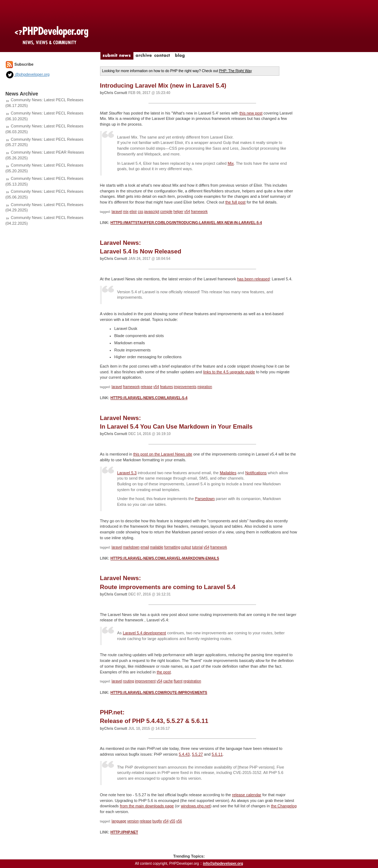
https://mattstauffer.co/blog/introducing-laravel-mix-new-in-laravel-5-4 (186, 223)
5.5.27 (197, 754)
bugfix (157, 821)
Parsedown (205, 499)
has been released (253, 279)
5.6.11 (217, 754)
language (119, 821)
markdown (131, 547)
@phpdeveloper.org (27, 74)
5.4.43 (184, 754)
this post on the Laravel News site (162, 454)
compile (166, 212)
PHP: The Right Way (236, 71)
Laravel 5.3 (127, 473)
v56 (179, 821)
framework (199, 212)
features (166, 387)
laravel (117, 212)
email (145, 547)
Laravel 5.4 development (144, 633)
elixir (133, 212)
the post (164, 672)
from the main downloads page (147, 806)
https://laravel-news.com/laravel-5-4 (149, 398)
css (140, 212)
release (147, 387)
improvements (185, 387)
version (133, 821)
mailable (157, 547)
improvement (145, 681)
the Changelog (284, 806)
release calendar (247, 795)
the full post (235, 202)
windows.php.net (195, 806)
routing (129, 681)
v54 (187, 212)
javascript (152, 212)
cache (168, 681)
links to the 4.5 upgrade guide (229, 372)
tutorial (197, 547)
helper (178, 212)
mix (126, 212)
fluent (178, 681)
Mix (231, 163)
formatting (172, 547)
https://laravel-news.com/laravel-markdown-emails (165, 558)
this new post (251, 113)
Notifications (256, 473)
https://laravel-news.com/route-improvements (159, 693)
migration (205, 387)
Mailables (228, 473)
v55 (173, 821)
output (186, 547)
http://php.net (124, 832)
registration (192, 681)
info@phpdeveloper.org (223, 864)
